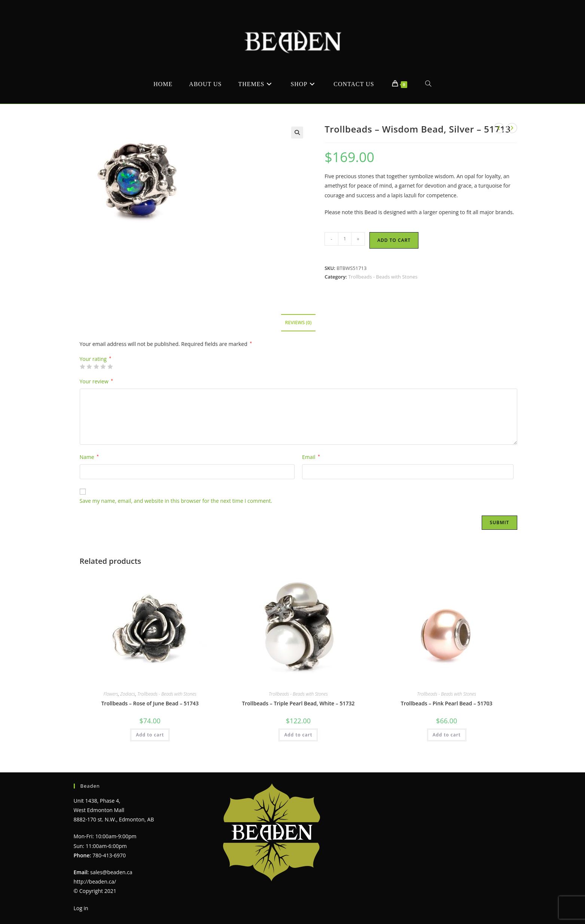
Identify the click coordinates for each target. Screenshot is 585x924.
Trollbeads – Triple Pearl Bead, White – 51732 (298, 703)
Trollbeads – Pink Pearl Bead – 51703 (447, 703)
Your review (96, 381)
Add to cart (394, 240)
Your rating (96, 359)
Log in (81, 908)
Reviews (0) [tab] (298, 323)
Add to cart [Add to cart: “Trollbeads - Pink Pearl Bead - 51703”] (447, 735)
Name (89, 457)
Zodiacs (128, 694)
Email (311, 457)
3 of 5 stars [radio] (96, 367)
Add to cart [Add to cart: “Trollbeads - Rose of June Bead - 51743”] (150, 735)
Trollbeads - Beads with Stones (383, 277)
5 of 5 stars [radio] (110, 367)
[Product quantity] (345, 239)
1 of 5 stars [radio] (82, 367)
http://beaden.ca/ (95, 882)
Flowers (111, 694)
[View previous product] (499, 128)
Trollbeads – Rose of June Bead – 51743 (150, 703)
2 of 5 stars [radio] (89, 367)
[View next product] (512, 128)
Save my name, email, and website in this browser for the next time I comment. (176, 501)
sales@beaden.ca (111, 872)
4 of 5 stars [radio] (103, 367)
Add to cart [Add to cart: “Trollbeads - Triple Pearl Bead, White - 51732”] (298, 735)
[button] (297, 133)
